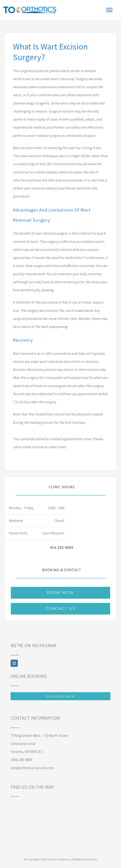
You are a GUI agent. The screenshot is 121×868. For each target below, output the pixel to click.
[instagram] (14, 663)
